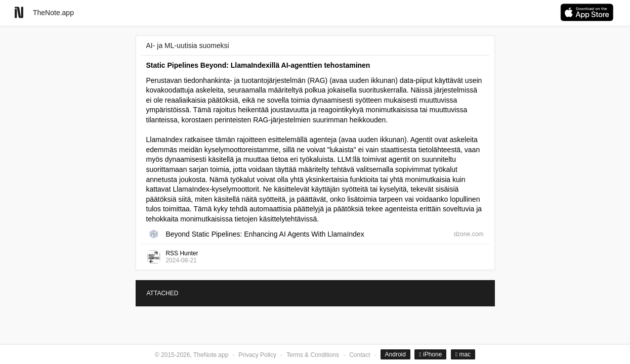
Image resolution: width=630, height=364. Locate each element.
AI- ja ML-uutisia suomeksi (188, 45)
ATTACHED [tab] (163, 293)
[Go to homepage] (19, 12)
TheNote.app (53, 13)
